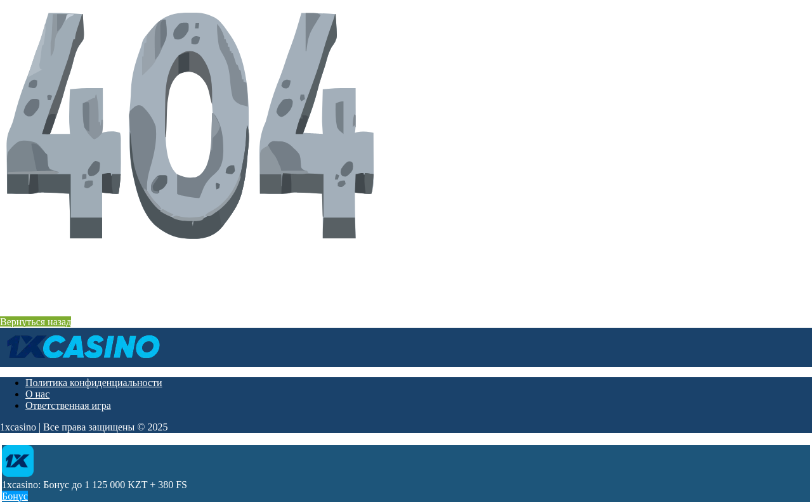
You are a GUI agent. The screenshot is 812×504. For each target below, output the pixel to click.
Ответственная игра (68, 405)
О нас (37, 394)
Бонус (15, 496)
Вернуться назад (36, 322)
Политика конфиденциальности (94, 383)
